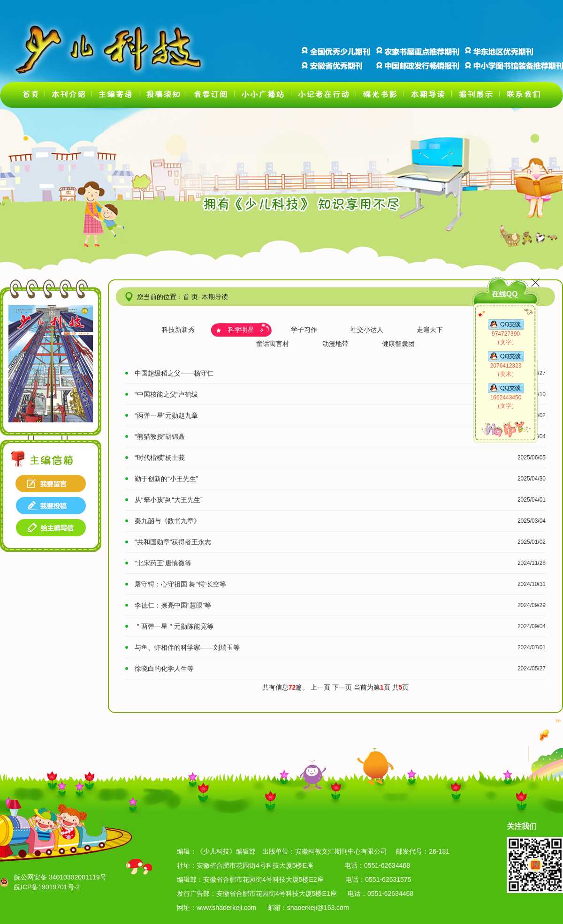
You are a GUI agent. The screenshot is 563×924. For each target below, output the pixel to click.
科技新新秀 (178, 330)
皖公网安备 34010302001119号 (60, 877)
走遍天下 (430, 330)
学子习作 (304, 330)
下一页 (343, 687)
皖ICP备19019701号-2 (47, 887)
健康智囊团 (398, 344)
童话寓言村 (273, 344)
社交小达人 (367, 330)
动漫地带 (335, 344)
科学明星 (241, 330)
